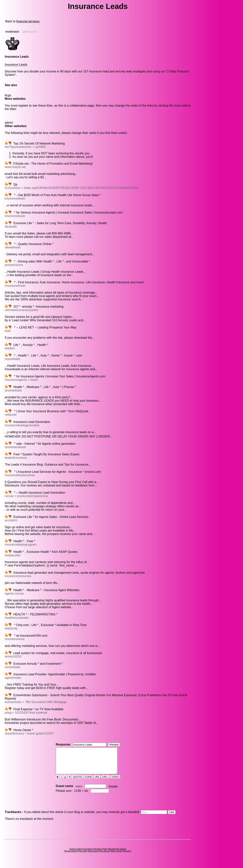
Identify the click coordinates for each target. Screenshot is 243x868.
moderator (12, 32)
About (123, 854)
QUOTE (78, 782)
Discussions (93, 856)
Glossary (98, 854)
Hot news (83, 856)
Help (105, 854)
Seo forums (105, 856)
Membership (114, 854)
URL (97, 782)
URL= (106, 782)
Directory (127, 856)
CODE (88, 782)
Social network (71, 856)
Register (113, 791)
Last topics (88, 854)
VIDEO (115, 782)
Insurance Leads (16, 65)
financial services (28, 21)
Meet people (116, 856)
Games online (76, 854)
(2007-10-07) (30, 32)
